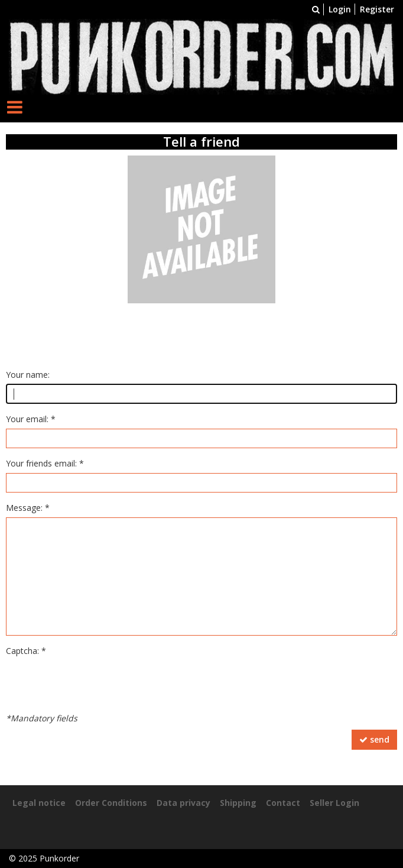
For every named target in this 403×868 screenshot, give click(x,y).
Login (340, 9)
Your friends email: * (45, 463)
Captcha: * (26, 651)
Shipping (238, 803)
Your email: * (31, 419)
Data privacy (183, 803)
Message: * (28, 508)
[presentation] (96, 684)
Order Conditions (111, 803)
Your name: (28, 375)
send (374, 739)
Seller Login (334, 803)
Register (377, 9)
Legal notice (39, 803)
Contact (283, 803)
